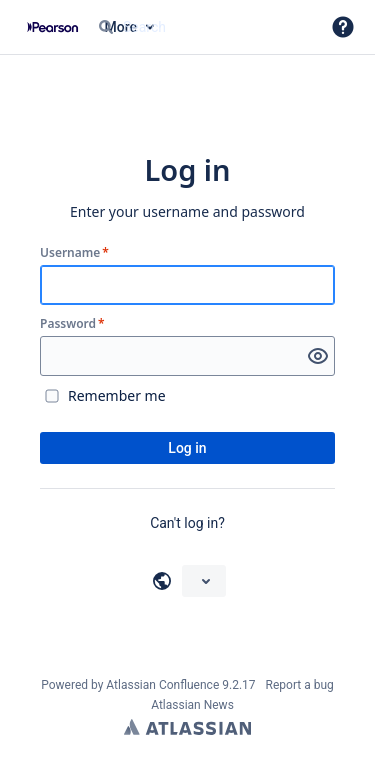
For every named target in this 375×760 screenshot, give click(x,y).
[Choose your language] (204, 581)
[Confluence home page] (52, 27)
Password (72, 324)
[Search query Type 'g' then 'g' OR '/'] (201, 27)
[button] (343, 27)
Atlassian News (192, 705)
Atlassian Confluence (162, 685)
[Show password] (318, 356)
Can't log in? (187, 523)
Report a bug (300, 685)
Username (74, 253)
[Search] (106, 27)
